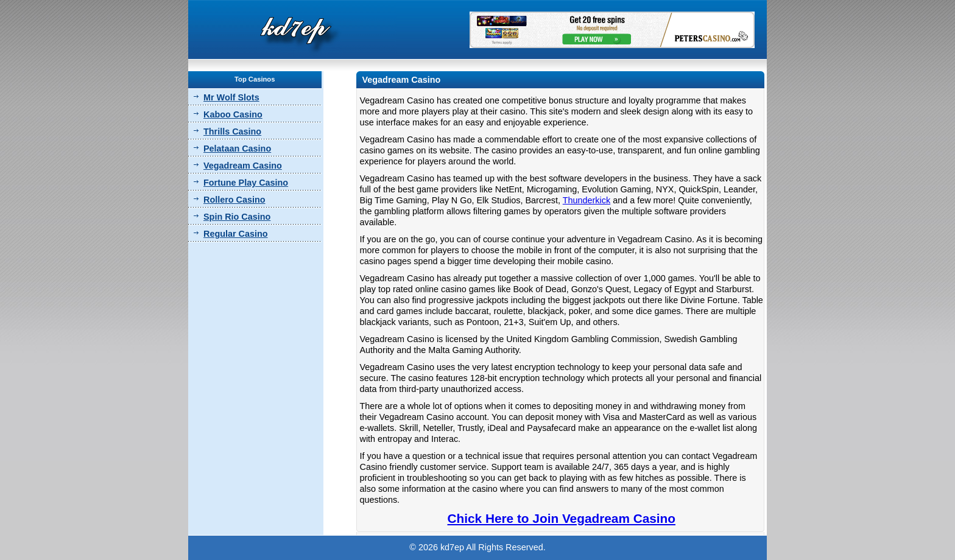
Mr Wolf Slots (231, 97)
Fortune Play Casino (246, 183)
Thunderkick (587, 200)
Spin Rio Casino (237, 217)
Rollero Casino (234, 200)
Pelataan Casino (237, 149)
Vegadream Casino (243, 166)
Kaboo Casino (233, 114)
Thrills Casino (232, 131)
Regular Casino (236, 234)
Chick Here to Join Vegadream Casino (562, 518)
